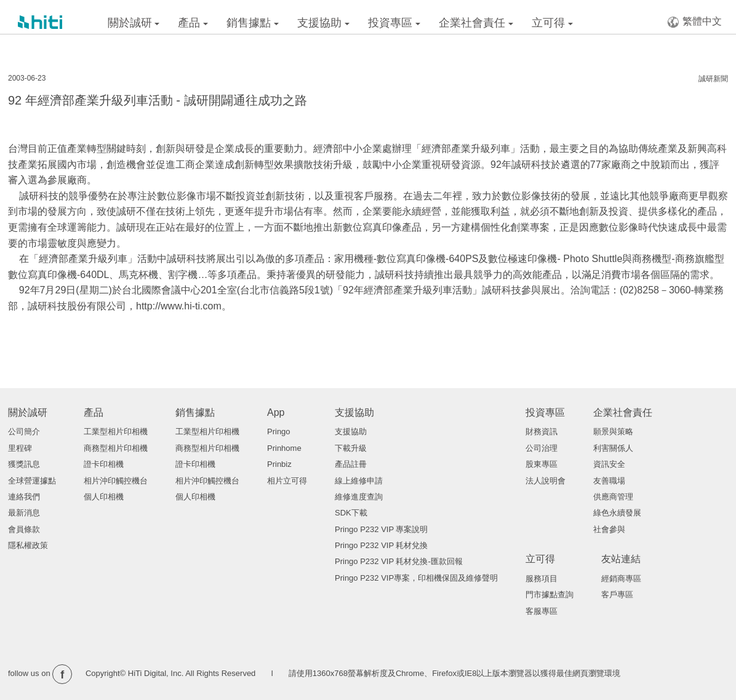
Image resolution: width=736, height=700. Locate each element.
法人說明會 (546, 481)
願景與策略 (613, 432)
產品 (193, 23)
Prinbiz (279, 464)
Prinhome (284, 448)
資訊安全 (609, 464)
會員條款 (24, 529)
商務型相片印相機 (116, 448)
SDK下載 (351, 513)
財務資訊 (542, 432)
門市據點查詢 (550, 595)
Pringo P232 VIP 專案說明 (382, 529)
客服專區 (542, 611)
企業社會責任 (476, 23)
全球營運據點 (32, 481)
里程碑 (20, 448)
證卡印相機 (104, 464)
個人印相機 (104, 497)
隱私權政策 (28, 545)
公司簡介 (24, 432)
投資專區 (394, 23)
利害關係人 (613, 448)
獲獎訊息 (24, 464)
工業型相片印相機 (116, 432)
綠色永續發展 (617, 513)
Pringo (279, 432)
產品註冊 (351, 464)
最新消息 (24, 513)
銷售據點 (253, 23)
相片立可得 (287, 481)
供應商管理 (613, 497)
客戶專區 (617, 595)
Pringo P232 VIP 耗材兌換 (382, 545)
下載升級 (351, 448)
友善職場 (609, 481)
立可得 (552, 23)
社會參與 (609, 529)
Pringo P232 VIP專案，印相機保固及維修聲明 (416, 578)
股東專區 (542, 464)
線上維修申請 (359, 481)
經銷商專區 (621, 579)
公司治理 (542, 448)
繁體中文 (694, 22)
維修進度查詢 (359, 497)
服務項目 (542, 579)
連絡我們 (24, 497)
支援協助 (323, 23)
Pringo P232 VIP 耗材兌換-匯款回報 (399, 561)
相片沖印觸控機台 (116, 481)
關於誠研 (134, 23)
